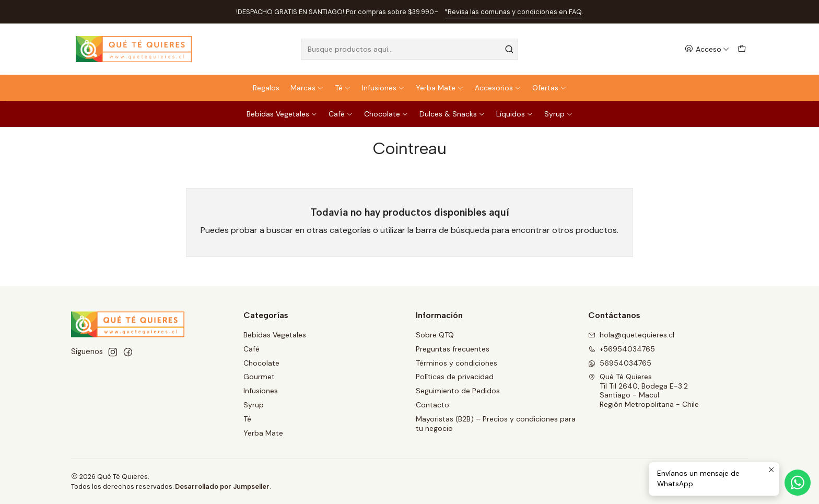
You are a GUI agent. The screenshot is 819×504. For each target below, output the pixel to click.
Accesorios (498, 88)
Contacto (432, 405)
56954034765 (620, 363)
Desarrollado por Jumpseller (222, 487)
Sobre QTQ (435, 335)
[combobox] (409, 49)
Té (343, 88)
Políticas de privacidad (455, 377)
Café (341, 114)
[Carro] (742, 49)
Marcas (307, 88)
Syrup (559, 114)
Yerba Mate (440, 88)
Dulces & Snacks (452, 114)
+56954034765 (622, 349)
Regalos (266, 88)
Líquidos (515, 114)
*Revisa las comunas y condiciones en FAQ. (514, 12)
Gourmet (259, 377)
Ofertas (549, 88)
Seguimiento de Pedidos (458, 391)
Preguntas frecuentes (453, 349)
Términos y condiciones (457, 363)
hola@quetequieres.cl (631, 335)
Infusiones (383, 88)
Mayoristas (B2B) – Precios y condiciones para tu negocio (496, 424)
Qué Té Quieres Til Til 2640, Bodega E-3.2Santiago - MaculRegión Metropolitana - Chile (643, 390)
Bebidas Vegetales (282, 114)
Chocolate (386, 114)
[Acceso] (707, 49)
